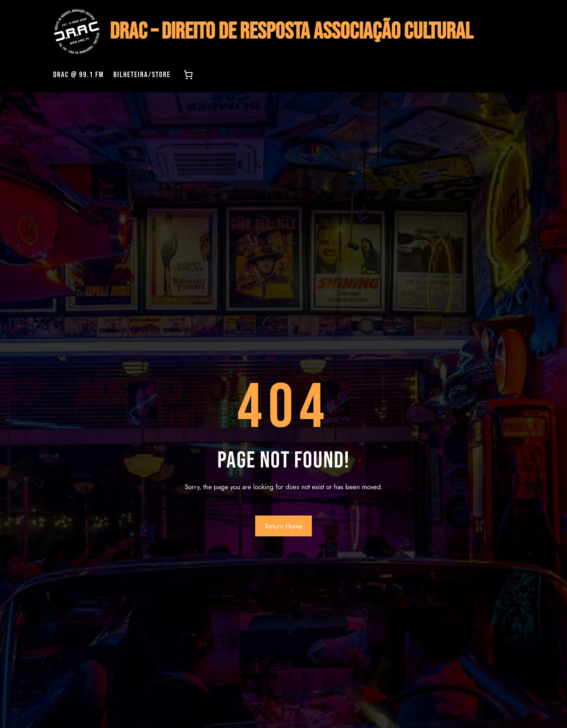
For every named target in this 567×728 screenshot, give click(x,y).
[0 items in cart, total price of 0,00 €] (188, 75)
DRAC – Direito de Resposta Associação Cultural (291, 32)
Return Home (284, 526)
